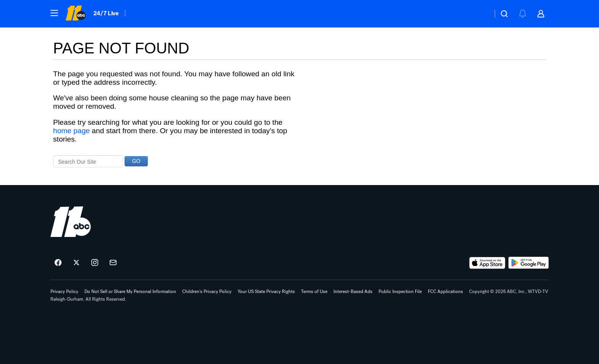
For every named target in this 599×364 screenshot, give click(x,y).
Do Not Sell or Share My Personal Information (130, 292)
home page (71, 131)
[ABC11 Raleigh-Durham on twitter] (76, 263)
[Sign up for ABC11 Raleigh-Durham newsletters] (113, 263)
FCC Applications (445, 292)
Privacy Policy (64, 292)
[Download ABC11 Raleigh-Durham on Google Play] (529, 263)
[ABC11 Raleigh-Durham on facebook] (58, 263)
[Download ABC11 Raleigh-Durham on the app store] (487, 263)
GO (136, 161)
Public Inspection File (400, 292)
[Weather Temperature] (481, 14)
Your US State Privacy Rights (266, 292)
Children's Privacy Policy (207, 292)
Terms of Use (314, 292)
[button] (54, 13)
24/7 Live (106, 13)
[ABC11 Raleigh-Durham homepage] (75, 14)
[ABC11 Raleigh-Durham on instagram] (95, 263)
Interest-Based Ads (353, 292)
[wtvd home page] (71, 222)
